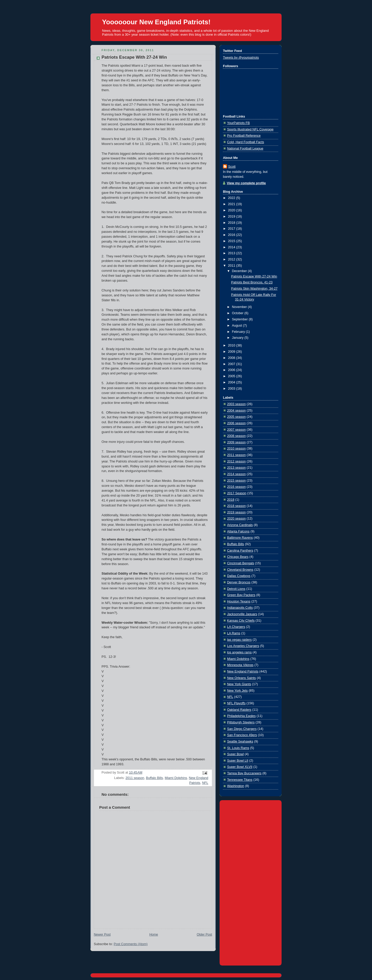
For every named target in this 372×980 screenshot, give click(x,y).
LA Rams (234, 633)
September (240, 319)
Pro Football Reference (244, 136)
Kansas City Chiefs (241, 621)
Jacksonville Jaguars (242, 614)
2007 (232, 364)
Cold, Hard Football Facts (246, 142)
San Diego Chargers (242, 729)
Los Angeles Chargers (243, 646)
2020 (232, 210)
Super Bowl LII (238, 761)
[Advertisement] (251, 882)
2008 (232, 358)
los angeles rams (239, 652)
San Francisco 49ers (242, 735)
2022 (232, 198)
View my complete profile (246, 183)
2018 (232, 223)
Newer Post (102, 935)
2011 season (135, 778)
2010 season (236, 449)
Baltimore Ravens (240, 538)
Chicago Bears (238, 557)
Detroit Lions (236, 589)
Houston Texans (239, 601)
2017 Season (237, 493)
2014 (232, 247)
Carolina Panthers (240, 551)
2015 (232, 241)
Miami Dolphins (176, 778)
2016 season (236, 487)
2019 (232, 217)
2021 (232, 204)
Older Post (204, 935)
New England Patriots (243, 672)
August (238, 326)
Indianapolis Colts (240, 608)
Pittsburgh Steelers (241, 722)
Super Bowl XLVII (240, 767)
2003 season (236, 404)
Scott (232, 167)
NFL (205, 783)
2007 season (236, 430)
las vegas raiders (239, 640)
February (239, 332)
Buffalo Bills (154, 778)
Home (154, 935)
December (240, 271)
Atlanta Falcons (238, 531)
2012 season (236, 461)
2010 (232, 345)
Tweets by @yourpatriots (241, 58)
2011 (232, 266)
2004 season (236, 411)
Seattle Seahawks (240, 742)
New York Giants (239, 684)
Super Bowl (235, 754)
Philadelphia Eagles (241, 716)
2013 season (236, 468)
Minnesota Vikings (240, 665)
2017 (232, 229)
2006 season (236, 423)
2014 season (236, 474)
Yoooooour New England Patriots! (156, 22)
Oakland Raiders (239, 710)
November (240, 307)
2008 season (236, 436)
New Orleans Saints (241, 678)
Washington (236, 786)
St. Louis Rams (238, 748)
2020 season (236, 519)
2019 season (236, 512)
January (238, 338)
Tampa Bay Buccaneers (244, 773)
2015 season (236, 481)
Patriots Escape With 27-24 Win (134, 57)
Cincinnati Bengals (241, 563)
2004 (232, 382)
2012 (232, 259)
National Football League (245, 149)
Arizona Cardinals (240, 525)
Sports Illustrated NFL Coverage (250, 129)
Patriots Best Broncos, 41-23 (252, 282)
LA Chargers (236, 627)
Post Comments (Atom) (131, 944)
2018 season (236, 506)
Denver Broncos (239, 582)
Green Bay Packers (241, 595)
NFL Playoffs (236, 703)
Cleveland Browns (240, 570)
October (238, 313)
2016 (232, 235)
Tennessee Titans (240, 780)
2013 (232, 253)
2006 (232, 370)
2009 (232, 352)
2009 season (236, 442)
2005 (232, 376)
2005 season (236, 417)
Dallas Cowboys (239, 576)
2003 (232, 389)
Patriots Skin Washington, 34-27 (254, 289)
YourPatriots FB (238, 123)
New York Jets (237, 691)
